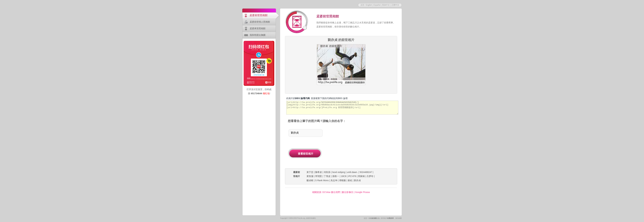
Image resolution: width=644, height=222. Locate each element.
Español (377, 5)
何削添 (327, 172)
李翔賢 (318, 176)
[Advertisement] (364, 146)
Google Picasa (362, 192)
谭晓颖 (342, 180)
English (369, 5)
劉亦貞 (357, 180)
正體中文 (395, 5)
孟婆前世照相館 (259, 15)
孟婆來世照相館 (258, 28)
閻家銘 (361, 176)
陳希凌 (318, 172)
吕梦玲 (370, 176)
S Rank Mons (322, 180)
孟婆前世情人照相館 (260, 22)
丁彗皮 (327, 176)
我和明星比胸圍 (258, 35)
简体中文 (386, 5)
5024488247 (366, 172)
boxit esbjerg (339, 172)
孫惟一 (336, 176)
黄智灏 (310, 176)
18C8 (344, 176)
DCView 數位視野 (331, 192)
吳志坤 (334, 180)
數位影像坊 (348, 192)
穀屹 (350, 180)
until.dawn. (352, 172)
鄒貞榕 (310, 180)
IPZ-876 (352, 176)
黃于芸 (310, 172)
